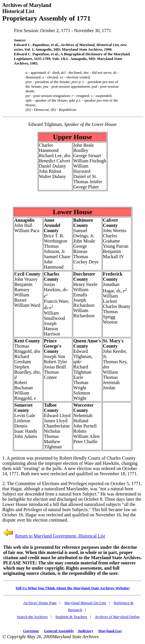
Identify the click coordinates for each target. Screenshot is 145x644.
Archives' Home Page (40, 603)
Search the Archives (32, 617)
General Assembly (59, 631)
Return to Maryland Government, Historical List (60, 536)
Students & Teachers (71, 617)
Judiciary (86, 631)
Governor (31, 631)
